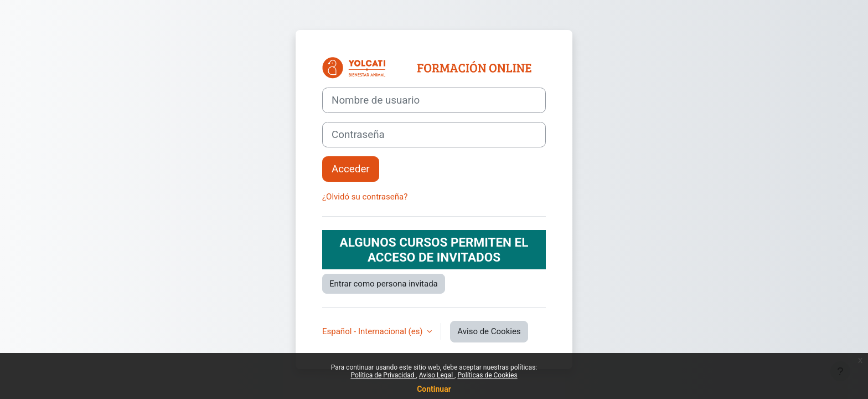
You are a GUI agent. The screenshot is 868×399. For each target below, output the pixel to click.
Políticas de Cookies (487, 375)
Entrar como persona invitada (384, 284)
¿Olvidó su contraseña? (365, 197)
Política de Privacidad (383, 375)
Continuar (434, 389)
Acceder (351, 169)
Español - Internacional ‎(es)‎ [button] (373, 331)
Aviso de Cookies (489, 331)
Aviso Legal (437, 375)
